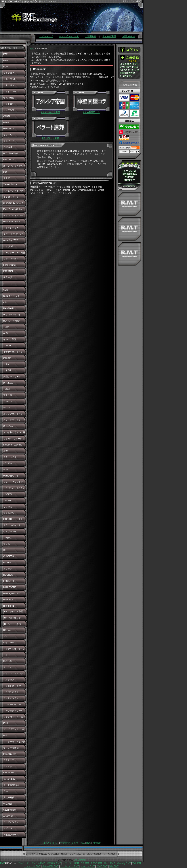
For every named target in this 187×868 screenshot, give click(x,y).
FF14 (6, 61)
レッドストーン (11, 92)
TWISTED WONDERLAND (11, 501)
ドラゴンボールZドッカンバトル (14, 489)
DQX (6, 67)
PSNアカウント (11, 476)
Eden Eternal (10, 265)
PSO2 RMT (97, 863)
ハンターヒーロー (12, 704)
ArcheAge (8, 816)
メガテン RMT (88, 866)
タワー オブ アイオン (14, 234)
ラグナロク (9, 73)
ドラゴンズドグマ (12, 686)
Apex (6, 470)
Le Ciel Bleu (9, 773)
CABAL (7, 116)
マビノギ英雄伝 (11, 748)
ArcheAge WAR (11, 240)
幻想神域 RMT (54, 863)
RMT (32, 49)
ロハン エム (9, 779)
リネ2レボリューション (14, 439)
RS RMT (85, 863)
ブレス (7, 544)
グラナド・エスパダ (13, 674)
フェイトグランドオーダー (14, 483)
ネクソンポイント (12, 525)
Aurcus (7, 408)
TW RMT (137, 863)
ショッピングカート (69, 36)
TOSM (6, 389)
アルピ (7, 655)
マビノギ (8, 828)
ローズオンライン (12, 822)
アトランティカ (11, 228)
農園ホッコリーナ (12, 377)
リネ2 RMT (109, 863)
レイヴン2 (8, 246)
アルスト (8, 401)
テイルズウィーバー (13, 215)
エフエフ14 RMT (32, 866)
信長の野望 (9, 98)
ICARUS (7, 661)
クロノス (8, 284)
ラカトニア (9, 760)
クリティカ (9, 667)
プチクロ (8, 395)
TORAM (7, 346)
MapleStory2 (9, 754)
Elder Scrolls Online (13, 209)
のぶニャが (9, 643)
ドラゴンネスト (11, 692)
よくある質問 (109, 36)
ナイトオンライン (12, 698)
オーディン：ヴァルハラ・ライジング (14, 167)
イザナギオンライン (13, 352)
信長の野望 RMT (50, 866)
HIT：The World (11, 153)
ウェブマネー (10, 532)
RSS (88, 843)
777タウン (8, 538)
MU (5, 172)
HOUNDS (8, 575)
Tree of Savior (10, 184)
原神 (5, 451)
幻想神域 (8, 147)
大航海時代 (9, 797)
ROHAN (7, 630)
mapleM (7, 358)
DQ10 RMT (102, 866)
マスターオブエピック (14, 742)
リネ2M (7, 370)
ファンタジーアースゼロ (14, 718)
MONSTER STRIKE (13, 519)
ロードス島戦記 (11, 785)
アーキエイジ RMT (69, 866)
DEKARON (9, 160)
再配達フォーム (11, 835)
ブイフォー (9, 636)
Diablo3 (7, 563)
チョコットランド (12, 315)
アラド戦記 (9, 104)
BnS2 (6, 735)
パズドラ (8, 494)
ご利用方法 (91, 36)
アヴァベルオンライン (14, 649)
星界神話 (8, 277)
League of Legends (13, 445)
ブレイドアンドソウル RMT (31, 863)
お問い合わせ (129, 36)
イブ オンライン (11, 197)
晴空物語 (8, 804)
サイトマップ (46, 36)
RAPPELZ (8, 600)
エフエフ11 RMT (71, 863)
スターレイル (10, 457)
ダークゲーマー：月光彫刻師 (14, 254)
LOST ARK (9, 581)
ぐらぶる (8, 507)
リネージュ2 (9, 79)
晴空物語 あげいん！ (13, 203)
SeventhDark (10, 810)
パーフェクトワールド (14, 711)
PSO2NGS (9, 129)
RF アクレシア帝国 (14, 612)
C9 (5, 550)
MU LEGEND (10, 587)
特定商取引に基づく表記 (72, 843)
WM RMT (114, 866)
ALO (5, 333)
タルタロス (9, 680)
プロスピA (8, 513)
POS (6, 723)
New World (9, 308)
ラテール (8, 135)
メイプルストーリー (13, 110)
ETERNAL (8, 271)
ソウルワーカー (11, 259)
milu (5, 302)
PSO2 (6, 122)
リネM (6, 364)
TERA (6, 327)
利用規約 (97, 843)
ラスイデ (8, 766)
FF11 (6, 54)
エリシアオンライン (13, 414)
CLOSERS (8, 556)
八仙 (5, 791)
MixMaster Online (12, 222)
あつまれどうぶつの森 (14, 432)
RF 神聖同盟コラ (13, 618)
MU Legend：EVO (12, 593)
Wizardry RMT (124, 863)
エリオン (8, 569)
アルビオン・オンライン (14, 192)
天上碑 (7, 178)
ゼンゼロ (8, 463)
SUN (6, 290)
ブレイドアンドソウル (14, 729)
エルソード (9, 141)
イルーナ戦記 (10, 339)
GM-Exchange (80, 860)
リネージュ (9, 85)
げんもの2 (8, 383)
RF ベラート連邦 (13, 624)
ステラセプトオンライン (14, 421)
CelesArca (8, 426)
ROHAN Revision (12, 321)
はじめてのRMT (51, 843)
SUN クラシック (11, 296)
